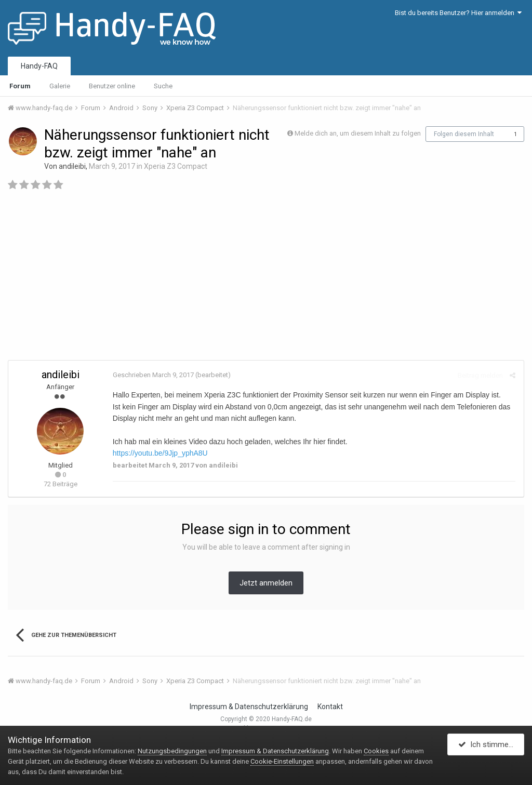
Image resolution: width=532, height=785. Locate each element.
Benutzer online (112, 86)
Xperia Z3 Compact (176, 166)
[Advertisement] (266, 280)
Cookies (376, 751)
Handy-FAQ (39, 66)
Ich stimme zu (489, 745)
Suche (163, 86)
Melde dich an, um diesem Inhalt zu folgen (358, 133)
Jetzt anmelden (266, 583)
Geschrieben (153, 375)
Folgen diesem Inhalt (464, 134)
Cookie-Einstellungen (282, 761)
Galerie (60, 86)
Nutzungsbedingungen (172, 751)
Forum (20, 86)
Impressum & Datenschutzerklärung (249, 707)
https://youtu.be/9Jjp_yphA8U (160, 453)
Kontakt (330, 707)
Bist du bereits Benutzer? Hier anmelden (458, 13)
